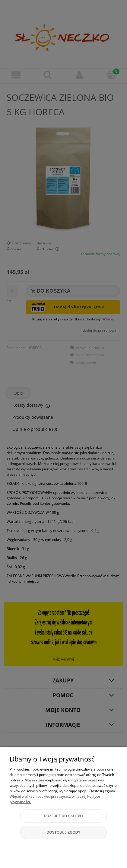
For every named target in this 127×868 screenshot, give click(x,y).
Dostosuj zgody (64, 832)
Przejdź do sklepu (63, 816)
